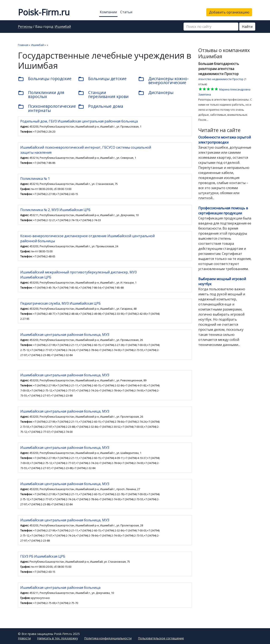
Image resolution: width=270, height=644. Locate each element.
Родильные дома (101, 106)
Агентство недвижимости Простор (221, 79)
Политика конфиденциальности (108, 638)
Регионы (25, 27)
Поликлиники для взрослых (41, 94)
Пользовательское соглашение (161, 638)
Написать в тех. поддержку (57, 638)
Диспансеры (156, 93)
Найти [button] (247, 27)
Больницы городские (45, 79)
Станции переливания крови (103, 94)
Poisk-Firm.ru (44, 12)
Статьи (126, 12)
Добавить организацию (229, 12)
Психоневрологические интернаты (45, 108)
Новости (24, 638)
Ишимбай (63, 27)
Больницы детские (102, 79)
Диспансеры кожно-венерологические (163, 81)
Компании (108, 12)
